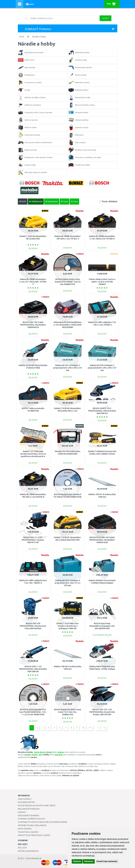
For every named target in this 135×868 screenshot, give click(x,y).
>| (104, 728)
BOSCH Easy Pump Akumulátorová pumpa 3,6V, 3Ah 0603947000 (102, 626)
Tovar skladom (109, 201)
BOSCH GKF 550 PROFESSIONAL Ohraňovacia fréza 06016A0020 (33, 626)
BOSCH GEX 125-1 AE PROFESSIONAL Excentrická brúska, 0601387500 (102, 712)
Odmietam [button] (89, 861)
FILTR (23, 202)
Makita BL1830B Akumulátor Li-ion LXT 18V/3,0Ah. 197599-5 (33, 282)
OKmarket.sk (36, 858)
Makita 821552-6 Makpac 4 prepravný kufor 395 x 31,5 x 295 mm (68, 583)
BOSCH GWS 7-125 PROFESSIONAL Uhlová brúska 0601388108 (33, 669)
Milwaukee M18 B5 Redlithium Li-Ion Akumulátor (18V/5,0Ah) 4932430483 (67, 325)
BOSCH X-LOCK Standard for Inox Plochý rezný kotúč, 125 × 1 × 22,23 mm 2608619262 (33, 712)
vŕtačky (27, 755)
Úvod (22, 37)
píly (40, 755)
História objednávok (28, 851)
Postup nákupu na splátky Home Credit (37, 806)
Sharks (61, 752)
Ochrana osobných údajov (31, 819)
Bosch (43, 752)
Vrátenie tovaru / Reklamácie (32, 825)
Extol (37, 752)
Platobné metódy (26, 802)
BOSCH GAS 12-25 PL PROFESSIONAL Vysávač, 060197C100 (33, 540)
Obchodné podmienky (29, 816)
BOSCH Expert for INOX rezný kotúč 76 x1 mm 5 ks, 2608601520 (68, 712)
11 (90, 728)
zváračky (59, 755)
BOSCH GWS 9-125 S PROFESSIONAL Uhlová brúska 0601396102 (102, 411)
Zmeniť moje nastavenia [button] (107, 861)
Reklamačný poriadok (29, 809)
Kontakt (22, 812)
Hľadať (105, 18)
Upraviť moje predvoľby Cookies (34, 835)
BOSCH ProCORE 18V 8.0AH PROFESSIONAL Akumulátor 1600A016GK (102, 540)
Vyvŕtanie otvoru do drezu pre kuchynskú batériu (42, 822)
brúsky (35, 755)
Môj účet (22, 848)
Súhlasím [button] (77, 861)
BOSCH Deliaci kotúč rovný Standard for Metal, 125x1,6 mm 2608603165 (68, 282)
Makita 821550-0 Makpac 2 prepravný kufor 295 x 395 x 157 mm (102, 368)
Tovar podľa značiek (28, 832)
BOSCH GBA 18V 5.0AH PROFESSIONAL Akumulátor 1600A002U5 (33, 325)
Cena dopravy (25, 799)
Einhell (49, 752)
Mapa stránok (25, 829)
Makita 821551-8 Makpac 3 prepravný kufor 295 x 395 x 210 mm (67, 368)
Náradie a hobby (39, 37)
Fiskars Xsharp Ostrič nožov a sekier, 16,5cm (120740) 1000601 (102, 282)
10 (83, 728)
